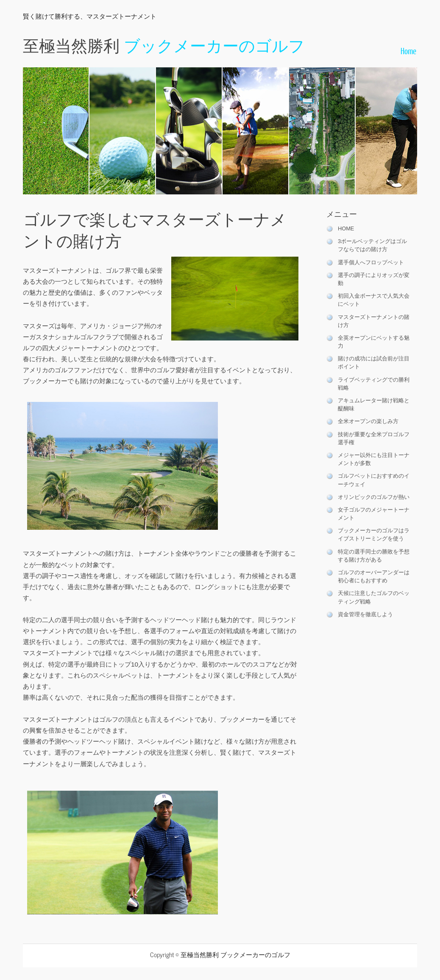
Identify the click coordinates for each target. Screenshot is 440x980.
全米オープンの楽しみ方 (368, 421)
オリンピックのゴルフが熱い (374, 497)
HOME (346, 228)
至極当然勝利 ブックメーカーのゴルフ (235, 954)
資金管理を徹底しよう (365, 614)
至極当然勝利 (164, 45)
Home (408, 51)
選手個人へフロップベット (371, 262)
